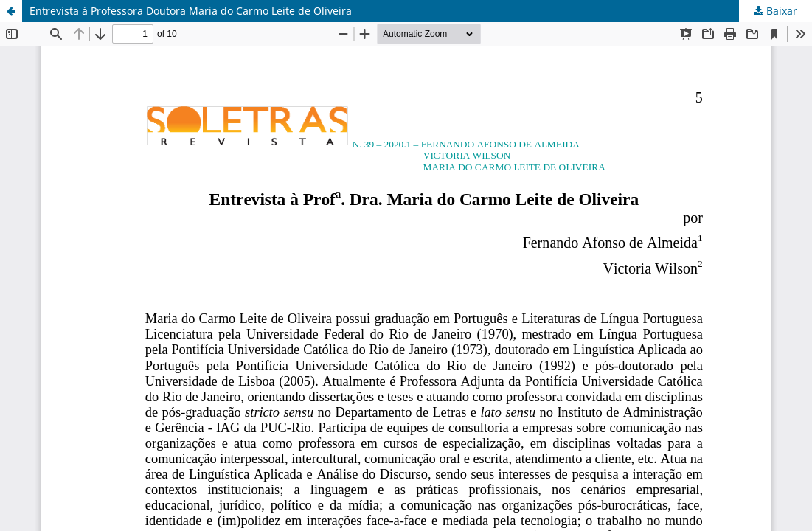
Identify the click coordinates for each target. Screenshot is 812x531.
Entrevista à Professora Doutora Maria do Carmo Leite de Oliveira (191, 11)
